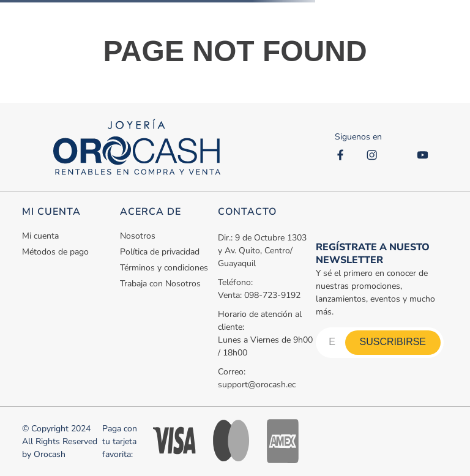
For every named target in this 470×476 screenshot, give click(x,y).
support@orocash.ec (257, 385)
